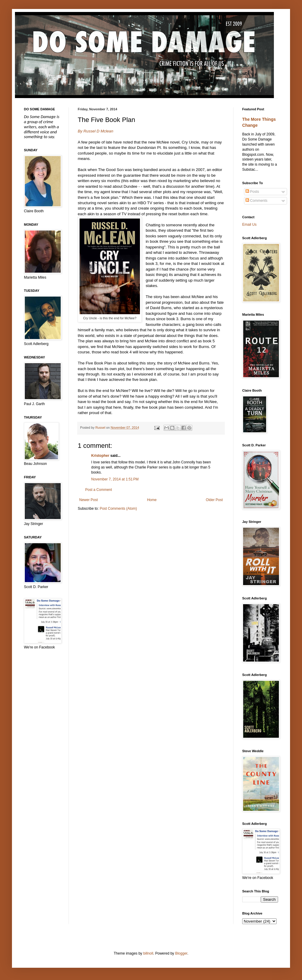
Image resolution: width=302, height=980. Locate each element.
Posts (252, 192)
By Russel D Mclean (96, 131)
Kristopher (100, 456)
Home (152, 500)
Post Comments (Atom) (118, 509)
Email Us (249, 225)
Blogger (181, 953)
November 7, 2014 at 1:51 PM (115, 479)
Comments (256, 201)
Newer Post (89, 500)
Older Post (214, 500)
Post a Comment (99, 490)
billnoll (148, 953)
